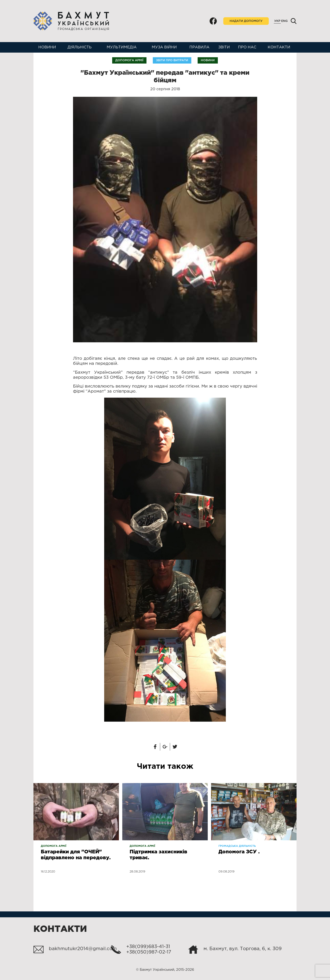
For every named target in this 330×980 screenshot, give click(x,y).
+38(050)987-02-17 (149, 952)
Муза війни (164, 47)
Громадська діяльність (237, 846)
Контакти (279, 47)
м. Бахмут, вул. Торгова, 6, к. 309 (243, 949)
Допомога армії (129, 60)
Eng (284, 21)
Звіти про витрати (172, 60)
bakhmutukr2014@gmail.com (83, 949)
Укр (277, 21)
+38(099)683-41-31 (148, 947)
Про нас (247, 47)
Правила (199, 47)
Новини (47, 47)
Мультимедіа (122, 47)
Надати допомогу (246, 21)
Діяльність (80, 47)
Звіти (224, 47)
